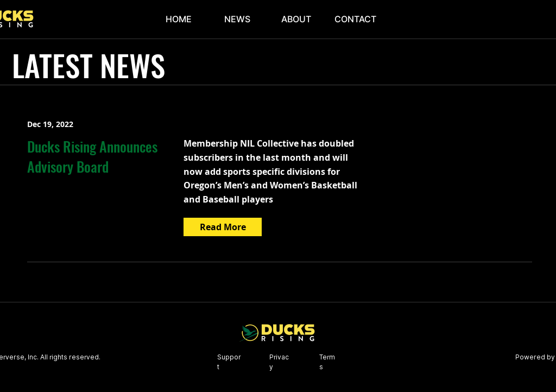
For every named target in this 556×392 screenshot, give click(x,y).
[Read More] (223, 227)
